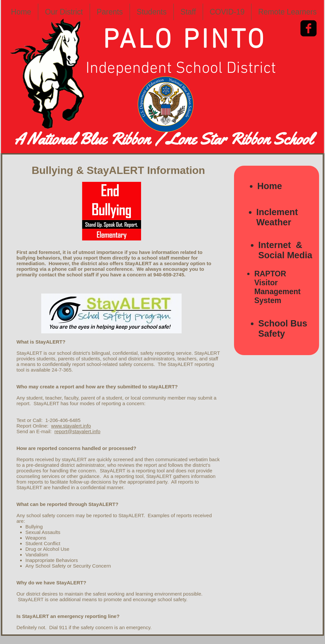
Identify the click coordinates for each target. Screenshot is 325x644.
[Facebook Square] (309, 28)
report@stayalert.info (77, 431)
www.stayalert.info (71, 426)
